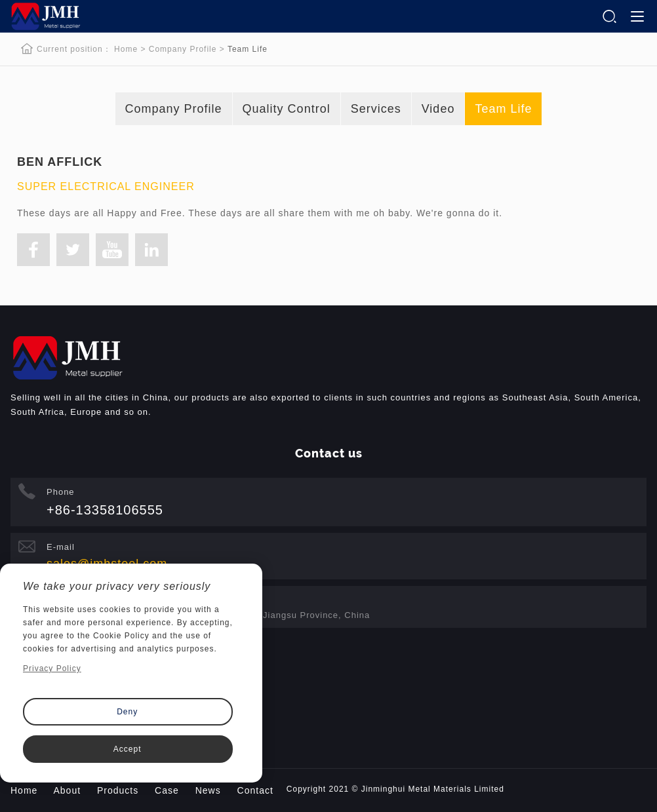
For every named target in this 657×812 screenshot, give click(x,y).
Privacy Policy (52, 668)
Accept (128, 749)
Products (118, 790)
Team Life (503, 109)
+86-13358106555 (105, 510)
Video (438, 109)
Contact (255, 790)
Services (376, 109)
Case (167, 790)
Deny (127, 712)
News (208, 790)
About (67, 790)
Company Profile (183, 49)
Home (126, 49)
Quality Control (287, 109)
